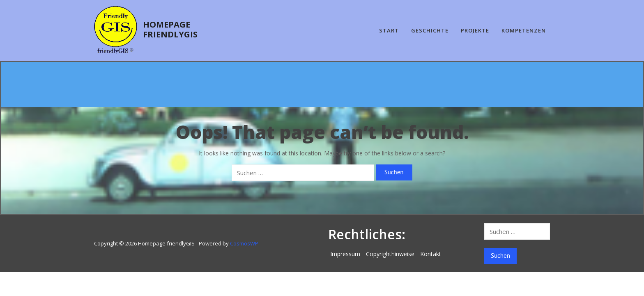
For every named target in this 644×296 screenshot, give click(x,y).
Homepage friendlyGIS (170, 29)
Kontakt (431, 254)
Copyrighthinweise (390, 254)
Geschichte (430, 30)
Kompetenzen (524, 30)
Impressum (345, 254)
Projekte (475, 30)
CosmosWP (244, 243)
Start (389, 30)
